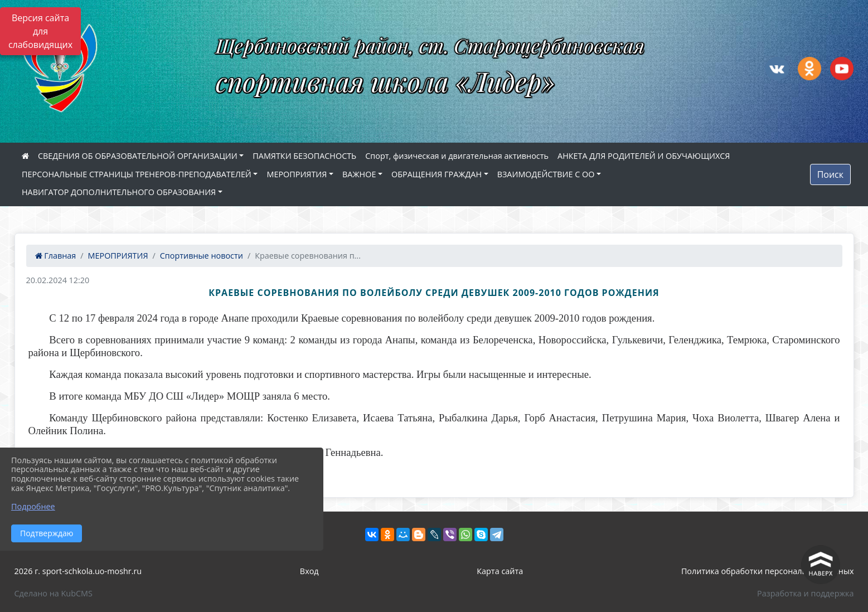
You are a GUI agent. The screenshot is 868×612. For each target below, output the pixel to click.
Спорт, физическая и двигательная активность (457, 156)
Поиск (830, 174)
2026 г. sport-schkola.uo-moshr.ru (78, 571)
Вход (309, 571)
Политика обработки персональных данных (768, 571)
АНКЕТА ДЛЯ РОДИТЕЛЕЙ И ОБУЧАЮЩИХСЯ (644, 156)
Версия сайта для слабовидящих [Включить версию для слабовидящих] (40, 31)
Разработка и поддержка (805, 593)
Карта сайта (500, 571)
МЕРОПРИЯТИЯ (297, 174)
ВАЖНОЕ (359, 174)
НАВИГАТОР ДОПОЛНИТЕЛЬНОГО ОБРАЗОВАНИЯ (119, 192)
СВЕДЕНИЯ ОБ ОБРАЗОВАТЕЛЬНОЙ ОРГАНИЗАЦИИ (138, 156)
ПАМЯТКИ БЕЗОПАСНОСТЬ (304, 156)
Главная (56, 256)
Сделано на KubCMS (54, 593)
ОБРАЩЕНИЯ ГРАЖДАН (437, 174)
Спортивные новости (202, 256)
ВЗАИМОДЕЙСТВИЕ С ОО (546, 174)
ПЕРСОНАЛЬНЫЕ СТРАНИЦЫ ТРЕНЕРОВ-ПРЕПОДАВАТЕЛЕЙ (137, 174)
